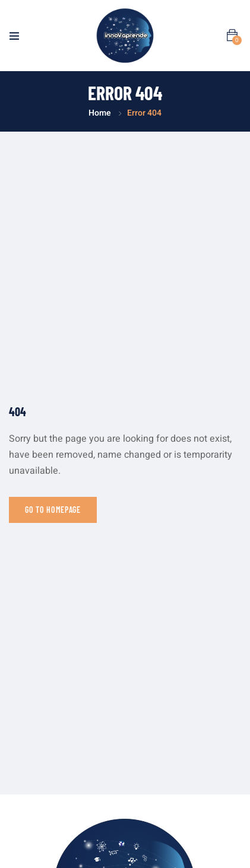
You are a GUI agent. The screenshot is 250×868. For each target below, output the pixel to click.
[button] (232, 36)
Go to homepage (53, 510)
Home (100, 113)
